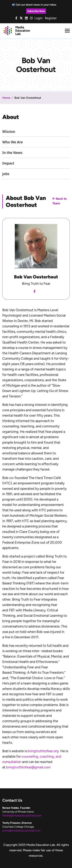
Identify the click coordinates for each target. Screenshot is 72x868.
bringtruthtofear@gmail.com (28, 767)
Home (6, 98)
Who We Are (13, 142)
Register (51, 18)
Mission (9, 131)
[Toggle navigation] (67, 31)
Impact (8, 163)
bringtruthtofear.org (43, 751)
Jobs (6, 174)
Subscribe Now (36, 11)
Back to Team (60, 201)
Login (39, 18)
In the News (12, 153)
